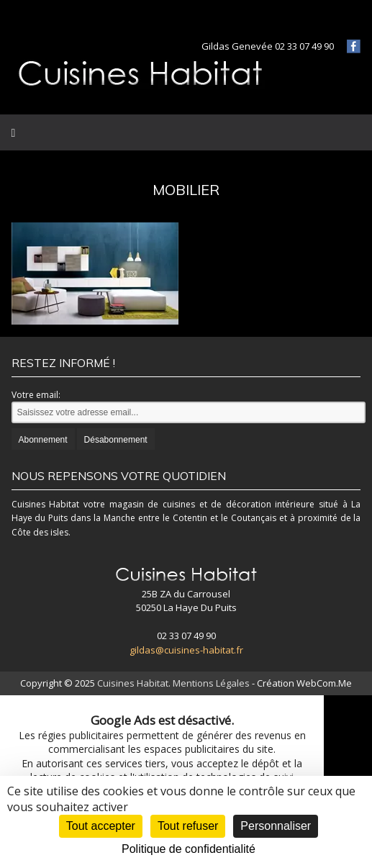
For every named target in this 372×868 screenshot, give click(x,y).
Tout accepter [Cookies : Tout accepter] (101, 826)
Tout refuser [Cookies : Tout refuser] (188, 826)
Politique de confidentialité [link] (189, 849)
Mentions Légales (211, 683)
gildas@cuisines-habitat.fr (186, 650)
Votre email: (36, 395)
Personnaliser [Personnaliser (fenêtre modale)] (276, 826)
